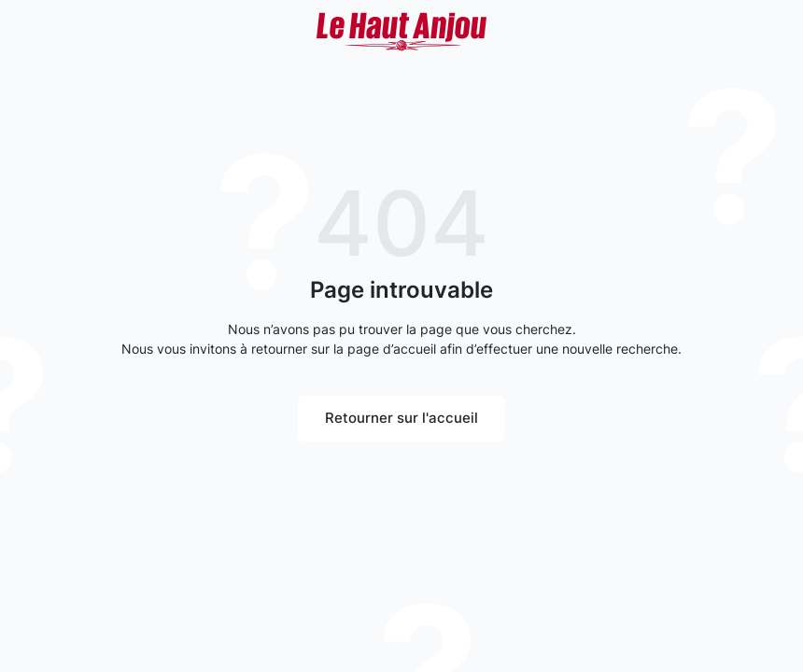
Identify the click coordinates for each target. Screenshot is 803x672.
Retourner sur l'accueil (401, 418)
